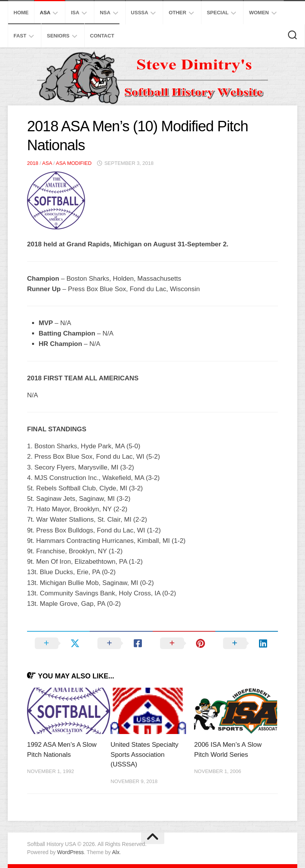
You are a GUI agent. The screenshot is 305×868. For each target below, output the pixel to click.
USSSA (140, 13)
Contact (102, 36)
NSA (105, 13)
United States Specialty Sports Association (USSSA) (145, 754)
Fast (20, 36)
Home (21, 13)
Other (177, 13)
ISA (75, 13)
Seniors (58, 36)
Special (218, 13)
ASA (45, 13)
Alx (116, 852)
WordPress (71, 852)
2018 (33, 163)
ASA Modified (73, 163)
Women (259, 13)
